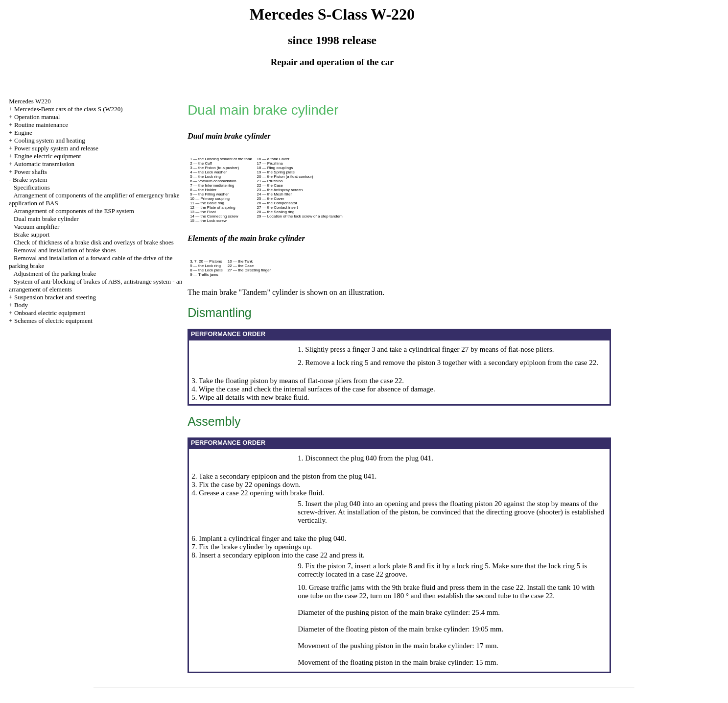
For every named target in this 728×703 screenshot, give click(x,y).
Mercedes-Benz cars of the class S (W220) (69, 109)
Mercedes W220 (30, 101)
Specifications (32, 187)
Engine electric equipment (47, 156)
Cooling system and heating (50, 140)
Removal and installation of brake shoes (65, 250)
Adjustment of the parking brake (55, 274)
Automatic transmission (44, 164)
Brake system (30, 180)
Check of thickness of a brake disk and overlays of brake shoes (94, 242)
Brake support (32, 234)
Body (21, 305)
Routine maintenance (41, 125)
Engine (23, 133)
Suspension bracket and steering (55, 297)
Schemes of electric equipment (53, 321)
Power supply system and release (56, 148)
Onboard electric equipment (50, 313)
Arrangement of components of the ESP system (73, 211)
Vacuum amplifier (37, 227)
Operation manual (37, 117)
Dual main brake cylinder (46, 219)
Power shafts (31, 172)
